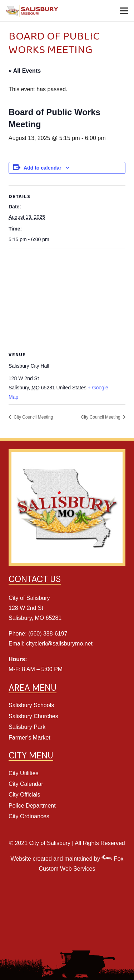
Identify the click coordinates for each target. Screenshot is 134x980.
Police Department (32, 806)
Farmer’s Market (29, 738)
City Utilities (24, 773)
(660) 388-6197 (48, 634)
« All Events (25, 71)
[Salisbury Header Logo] (33, 11)
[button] (124, 11)
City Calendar (26, 784)
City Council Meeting (33, 417)
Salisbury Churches (33, 716)
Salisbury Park (27, 727)
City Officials (24, 795)
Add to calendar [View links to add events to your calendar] (43, 168)
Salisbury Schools (31, 705)
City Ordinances (29, 816)
